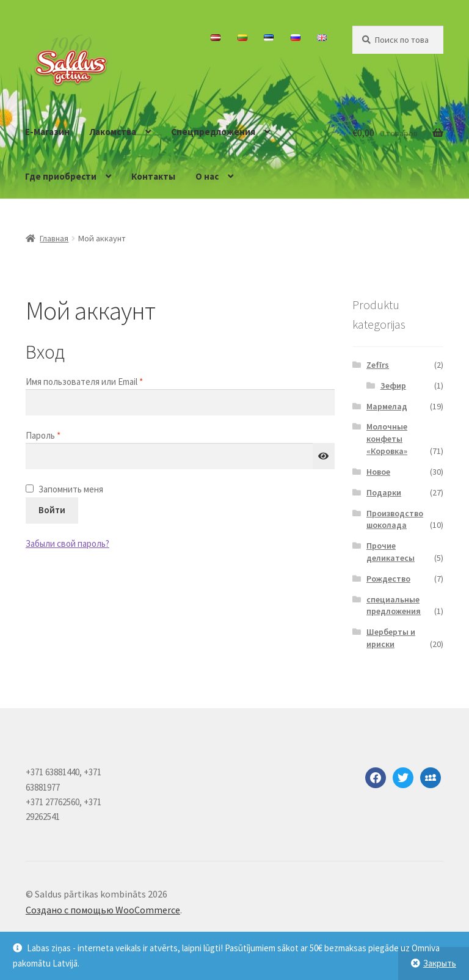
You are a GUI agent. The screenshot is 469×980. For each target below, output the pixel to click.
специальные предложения (394, 605)
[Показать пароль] (324, 456)
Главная (54, 238)
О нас (207, 176)
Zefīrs (378, 365)
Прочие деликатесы (391, 552)
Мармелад (387, 406)
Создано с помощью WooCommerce (103, 910)
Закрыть (440, 963)
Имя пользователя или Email (110, 381)
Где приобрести (61, 176)
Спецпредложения (213, 132)
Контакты (153, 176)
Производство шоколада (395, 519)
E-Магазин (47, 132)
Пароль (69, 435)
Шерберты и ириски (391, 638)
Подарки (384, 492)
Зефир (393, 386)
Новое (378, 472)
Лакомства (113, 132)
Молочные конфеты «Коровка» (387, 439)
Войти (52, 510)
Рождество (388, 579)
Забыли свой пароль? (67, 543)
